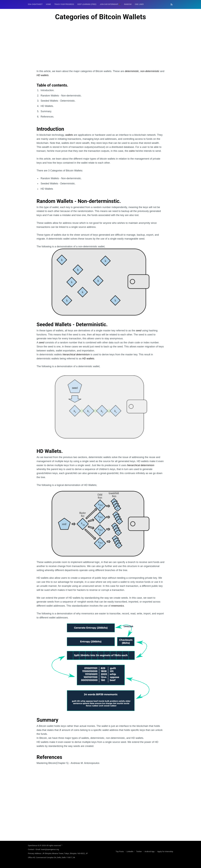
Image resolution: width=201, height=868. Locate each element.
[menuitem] (35, 4)
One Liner (139, 4)
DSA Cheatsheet (35, 4)
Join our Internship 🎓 (110, 4)
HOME (48, 4)
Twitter (139, 851)
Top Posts (120, 851)
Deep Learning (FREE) (87, 4)
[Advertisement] (100, 50)
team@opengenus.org (50, 849)
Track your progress (64, 4)
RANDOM (128, 4)
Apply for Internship (165, 851)
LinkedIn (130, 851)
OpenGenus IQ (34, 845)
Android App (150, 851)
